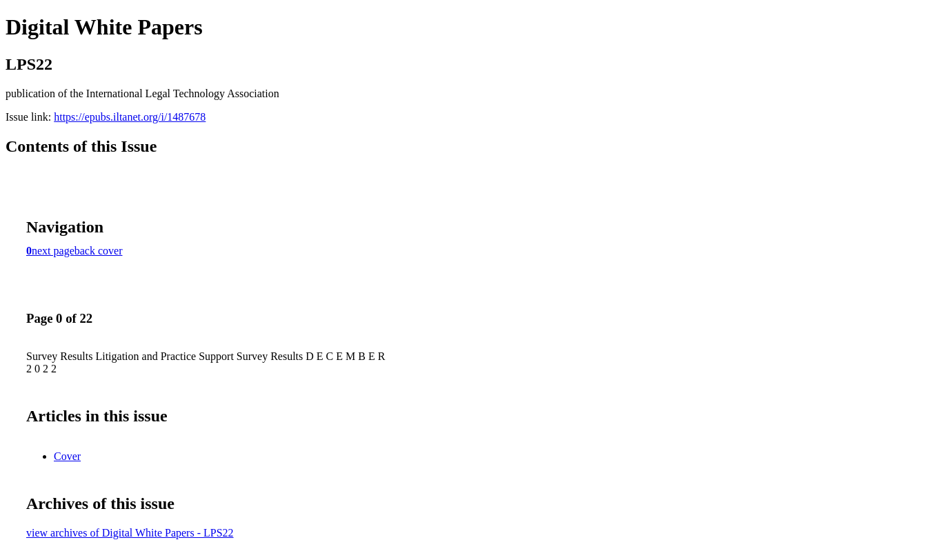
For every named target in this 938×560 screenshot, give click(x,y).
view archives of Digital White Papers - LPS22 (130, 533)
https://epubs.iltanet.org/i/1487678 (130, 117)
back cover (99, 251)
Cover (67, 456)
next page (53, 251)
